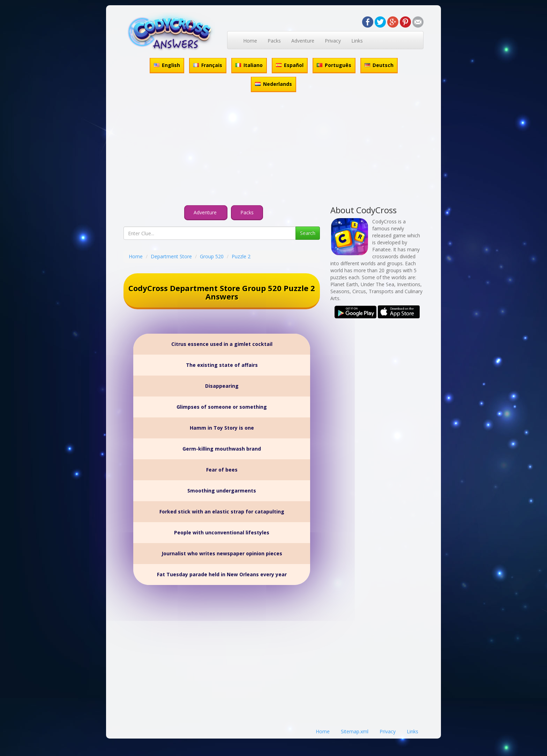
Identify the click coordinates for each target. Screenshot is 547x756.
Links (357, 41)
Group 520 (212, 256)
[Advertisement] (273, 150)
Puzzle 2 (241, 256)
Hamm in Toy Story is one (222, 428)
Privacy (333, 41)
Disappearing (222, 386)
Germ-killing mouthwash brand (222, 449)
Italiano (249, 65)
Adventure (303, 41)
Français (208, 65)
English (167, 65)
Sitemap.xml (355, 731)
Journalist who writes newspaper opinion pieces (222, 553)
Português (334, 65)
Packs (274, 41)
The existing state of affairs (222, 365)
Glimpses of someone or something (222, 407)
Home (250, 41)
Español (290, 65)
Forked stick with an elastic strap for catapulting (222, 512)
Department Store (171, 256)
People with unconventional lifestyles (222, 532)
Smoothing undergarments (222, 491)
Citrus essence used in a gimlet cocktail (222, 344)
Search (308, 233)
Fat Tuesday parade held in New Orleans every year (222, 574)
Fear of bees (222, 470)
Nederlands (273, 84)
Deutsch (379, 65)
